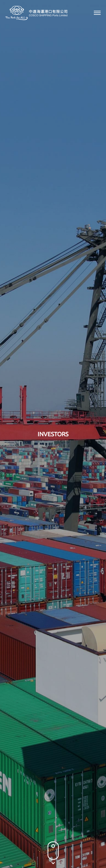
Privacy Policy (22, 850)
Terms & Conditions (58, 850)
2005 (64, 249)
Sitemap (89, 850)
